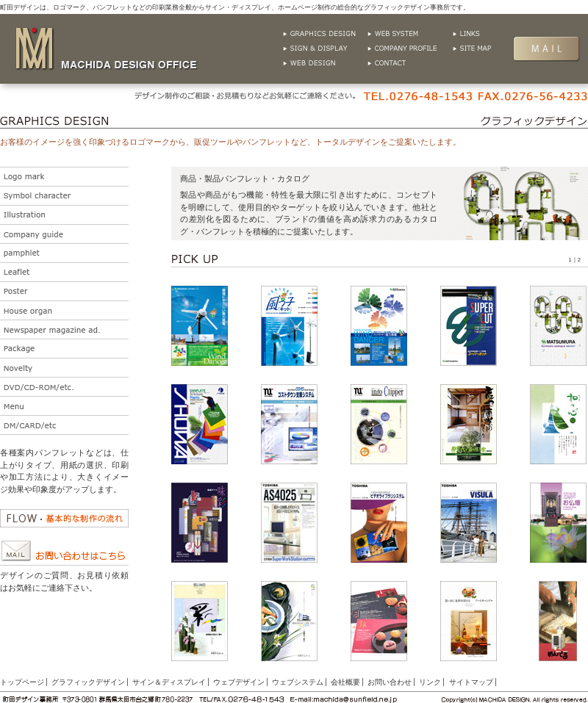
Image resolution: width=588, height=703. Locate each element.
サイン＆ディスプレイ (169, 682)
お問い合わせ (410, 63)
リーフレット (64, 272)
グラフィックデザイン (325, 34)
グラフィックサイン (325, 48)
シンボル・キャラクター (64, 196)
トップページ (22, 682)
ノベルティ (64, 368)
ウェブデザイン (325, 63)
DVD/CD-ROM (64, 387)
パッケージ (64, 349)
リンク (494, 34)
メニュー (64, 406)
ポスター (64, 291)
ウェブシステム (410, 34)
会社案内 (64, 234)
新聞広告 (64, 329)
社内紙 (64, 310)
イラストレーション (64, 215)
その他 (64, 425)
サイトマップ (494, 48)
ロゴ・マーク (64, 177)
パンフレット (64, 253)
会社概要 (410, 48)
